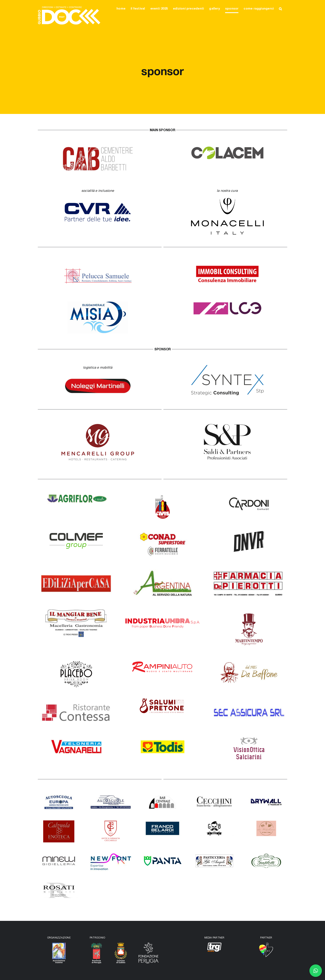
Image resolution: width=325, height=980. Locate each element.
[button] (280, 9)
